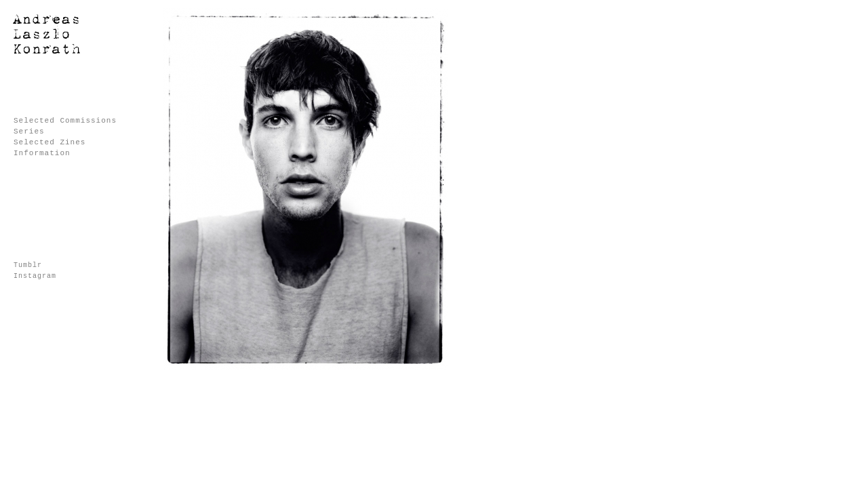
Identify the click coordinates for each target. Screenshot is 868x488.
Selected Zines (50, 142)
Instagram (35, 276)
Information (42, 153)
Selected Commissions (65, 121)
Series (29, 131)
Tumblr (28, 265)
